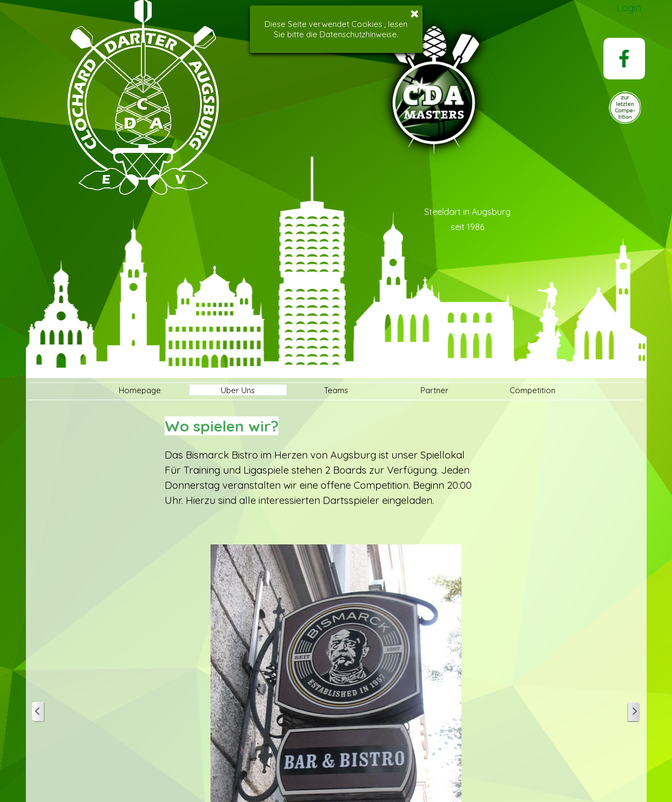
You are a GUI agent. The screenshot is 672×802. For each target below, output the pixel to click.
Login (629, 8)
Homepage (140, 390)
